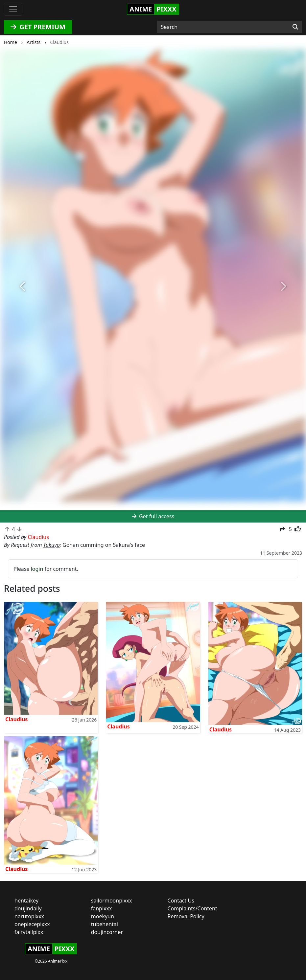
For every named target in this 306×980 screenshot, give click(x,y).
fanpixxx (102, 908)
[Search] (295, 27)
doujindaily (28, 908)
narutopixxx (29, 916)
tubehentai (105, 924)
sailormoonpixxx (112, 901)
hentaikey (26, 901)
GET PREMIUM (38, 27)
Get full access (153, 516)
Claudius (16, 719)
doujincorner (107, 932)
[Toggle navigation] (13, 9)
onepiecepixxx (32, 924)
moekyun (103, 916)
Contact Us (181, 901)
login (37, 569)
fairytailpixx (29, 932)
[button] (23, 287)
